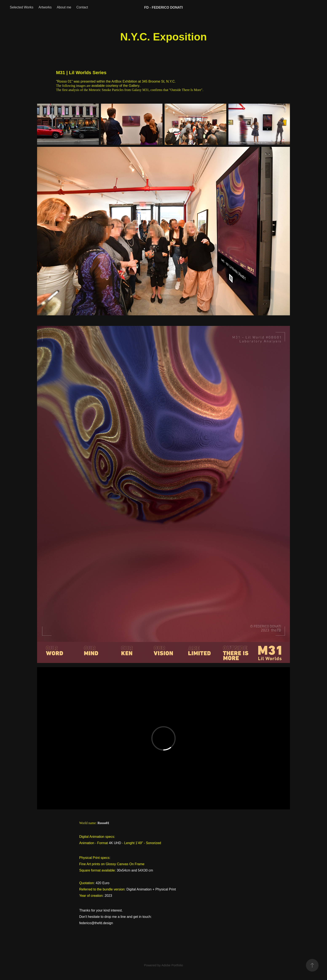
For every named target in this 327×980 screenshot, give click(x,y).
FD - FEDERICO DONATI (164, 7)
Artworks (45, 7)
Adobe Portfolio (172, 965)
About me (64, 7)
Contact (82, 7)
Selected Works (22, 7)
